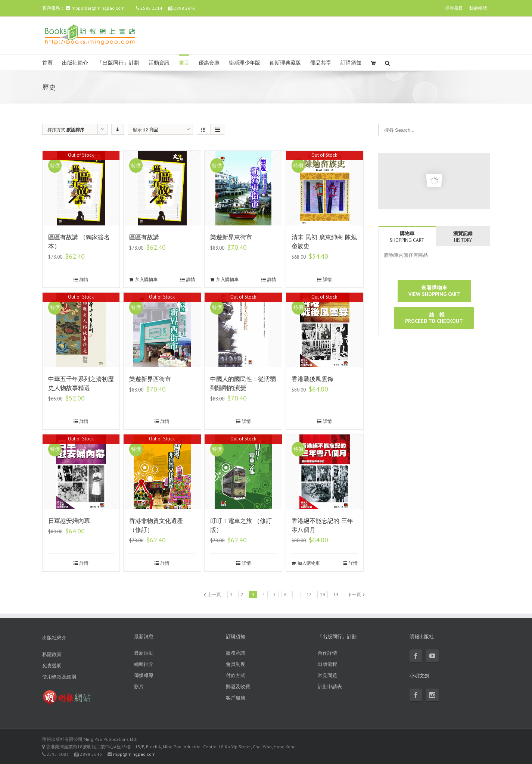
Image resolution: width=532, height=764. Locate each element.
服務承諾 (236, 653)
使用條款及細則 (59, 677)
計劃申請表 (330, 687)
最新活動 (144, 653)
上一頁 (214, 594)
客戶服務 (236, 698)
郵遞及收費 (238, 687)
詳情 (84, 279)
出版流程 (327, 664)
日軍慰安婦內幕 (69, 521)
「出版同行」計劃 (118, 63)
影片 (139, 687)
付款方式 (236, 675)
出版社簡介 (75, 63)
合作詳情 (327, 653)
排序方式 (66, 130)
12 (309, 594)
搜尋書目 (454, 8)
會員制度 (236, 664)
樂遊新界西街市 (150, 379)
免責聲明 (52, 666)
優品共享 (321, 63)
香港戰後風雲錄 (312, 379)
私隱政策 (52, 654)
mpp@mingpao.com (134, 754)
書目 (184, 63)
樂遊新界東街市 (231, 237)
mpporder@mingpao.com (98, 8)
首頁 (47, 63)
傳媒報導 (144, 675)
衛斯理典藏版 (285, 63)
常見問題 (327, 675)
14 (336, 594)
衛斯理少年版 (245, 63)
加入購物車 (146, 279)
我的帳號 (478, 8)
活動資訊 (159, 63)
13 (323, 594)
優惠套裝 (209, 63)
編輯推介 (144, 664)
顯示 (146, 130)
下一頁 (354, 594)
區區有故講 (144, 237)
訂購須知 (351, 63)
